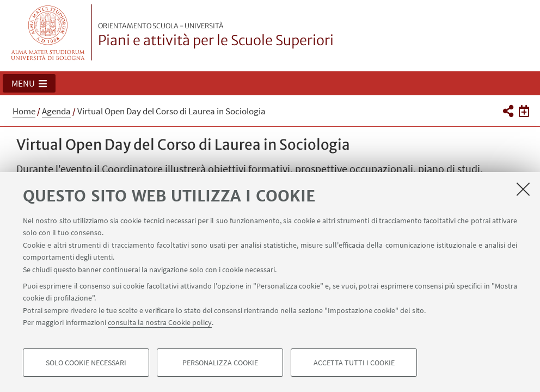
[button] (29, 83)
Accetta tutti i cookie (354, 363)
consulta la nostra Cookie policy (160, 322)
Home (24, 111)
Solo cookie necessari (86, 363)
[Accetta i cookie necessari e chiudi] (523, 189)
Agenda (56, 111)
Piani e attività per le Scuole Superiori (216, 35)
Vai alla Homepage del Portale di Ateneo (48, 32)
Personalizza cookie (220, 363)
